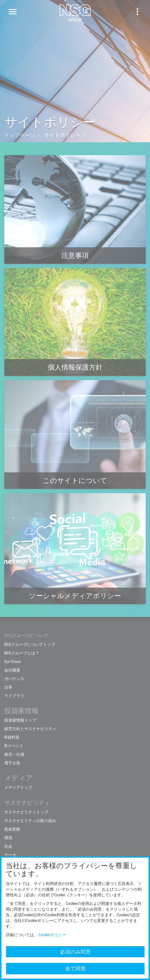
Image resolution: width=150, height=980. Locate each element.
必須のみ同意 (75, 952)
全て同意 (75, 968)
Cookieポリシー (52, 935)
